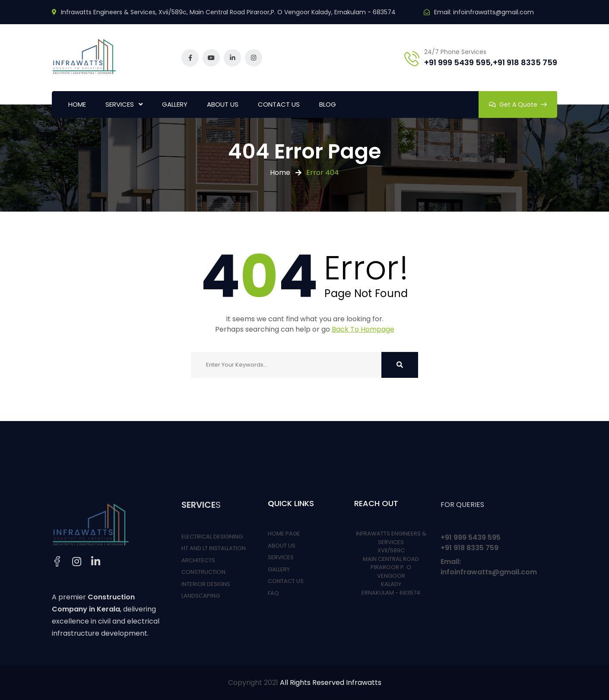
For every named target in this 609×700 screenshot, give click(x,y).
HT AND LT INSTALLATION (214, 548)
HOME (77, 104)
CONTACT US (279, 104)
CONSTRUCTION (203, 572)
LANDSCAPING (201, 596)
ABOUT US (223, 104)
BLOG (328, 104)
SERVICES (120, 104)
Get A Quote (518, 105)
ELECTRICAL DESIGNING (212, 537)
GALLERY (175, 104)
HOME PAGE (284, 534)
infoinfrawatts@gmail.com (493, 12)
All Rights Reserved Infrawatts (331, 683)
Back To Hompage (363, 329)
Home (280, 173)
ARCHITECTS (198, 560)
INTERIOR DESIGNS (206, 584)
